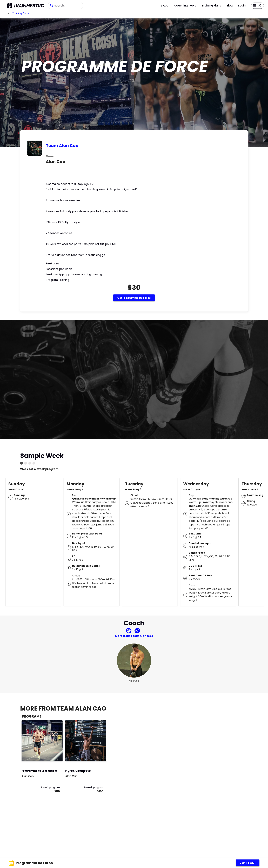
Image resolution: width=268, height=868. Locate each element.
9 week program (94, 787)
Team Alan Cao (62, 146)
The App (163, 6)
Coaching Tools (185, 6)
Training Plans (211, 6)
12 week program (50, 787)
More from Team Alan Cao (134, 636)
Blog (230, 6)
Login (242, 6)
